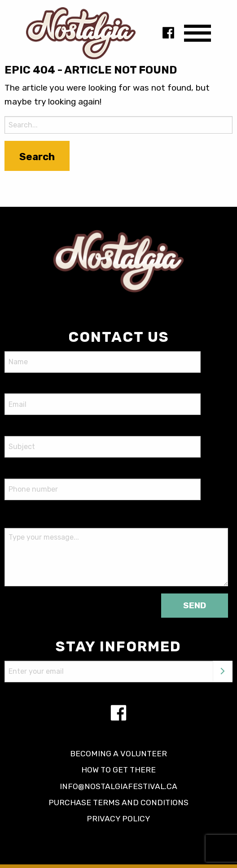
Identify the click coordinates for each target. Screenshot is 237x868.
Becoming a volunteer (118, 754)
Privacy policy (118, 819)
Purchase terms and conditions (118, 803)
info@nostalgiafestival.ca (118, 786)
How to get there (118, 770)
